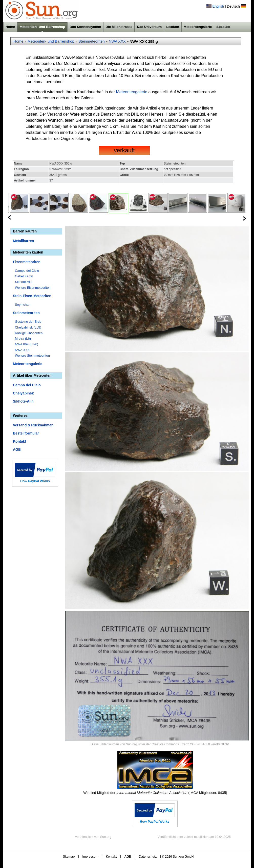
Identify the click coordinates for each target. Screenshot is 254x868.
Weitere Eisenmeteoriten (33, 288)
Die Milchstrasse (119, 27)
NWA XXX (117, 41)
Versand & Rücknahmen (33, 425)
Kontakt (19, 441)
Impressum (90, 856)
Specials (223, 27)
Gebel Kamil (24, 276)
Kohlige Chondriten (29, 333)
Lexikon (173, 27)
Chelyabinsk (23, 393)
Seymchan (23, 305)
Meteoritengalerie (198, 27)
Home (10, 27)
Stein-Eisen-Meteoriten (32, 296)
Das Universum (149, 27)
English (218, 6)
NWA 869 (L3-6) (27, 344)
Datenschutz (148, 856)
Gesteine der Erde (28, 322)
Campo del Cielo (27, 271)
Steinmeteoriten (92, 41)
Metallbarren (23, 241)
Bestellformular (26, 433)
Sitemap (69, 856)
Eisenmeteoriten (27, 262)
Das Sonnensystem (85, 27)
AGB (17, 449)
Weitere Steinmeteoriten (32, 356)
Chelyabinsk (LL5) (28, 327)
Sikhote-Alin (24, 282)
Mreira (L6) (23, 339)
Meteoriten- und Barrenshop (42, 27)
